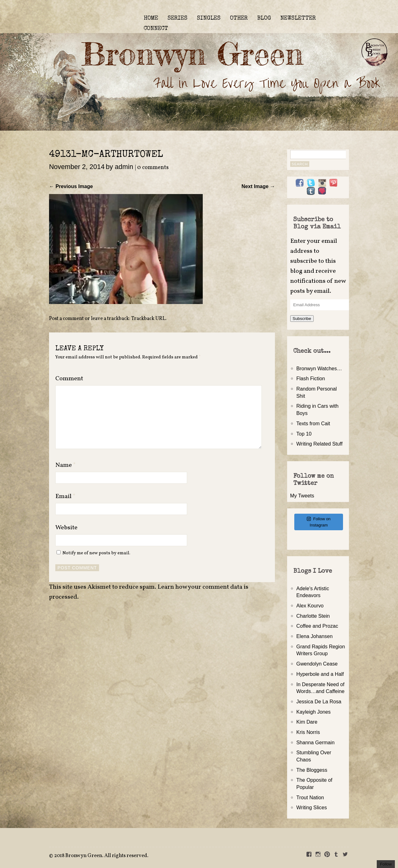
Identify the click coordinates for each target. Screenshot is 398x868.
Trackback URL (148, 319)
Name (66, 465)
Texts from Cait (313, 423)
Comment (69, 379)
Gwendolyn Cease (317, 664)
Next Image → (258, 186)
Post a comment (66, 319)
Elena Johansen (315, 636)
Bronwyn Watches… (319, 368)
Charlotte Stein (313, 616)
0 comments (153, 168)
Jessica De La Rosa (319, 701)
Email (65, 496)
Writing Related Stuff (320, 444)
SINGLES (209, 18)
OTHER (239, 18)
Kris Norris (308, 732)
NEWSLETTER (298, 18)
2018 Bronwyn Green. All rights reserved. (101, 856)
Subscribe (302, 319)
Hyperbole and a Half (320, 674)
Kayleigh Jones (314, 712)
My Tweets (302, 496)
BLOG (264, 18)
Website (66, 528)
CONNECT (156, 29)
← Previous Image (71, 186)
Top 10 (304, 434)
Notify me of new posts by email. (96, 553)
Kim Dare (307, 722)
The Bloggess (312, 770)
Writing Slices (312, 807)
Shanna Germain (316, 742)
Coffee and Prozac (317, 626)
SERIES (177, 18)
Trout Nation (310, 797)
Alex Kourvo (310, 606)
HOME (151, 18)
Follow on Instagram (319, 522)
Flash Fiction (311, 378)
